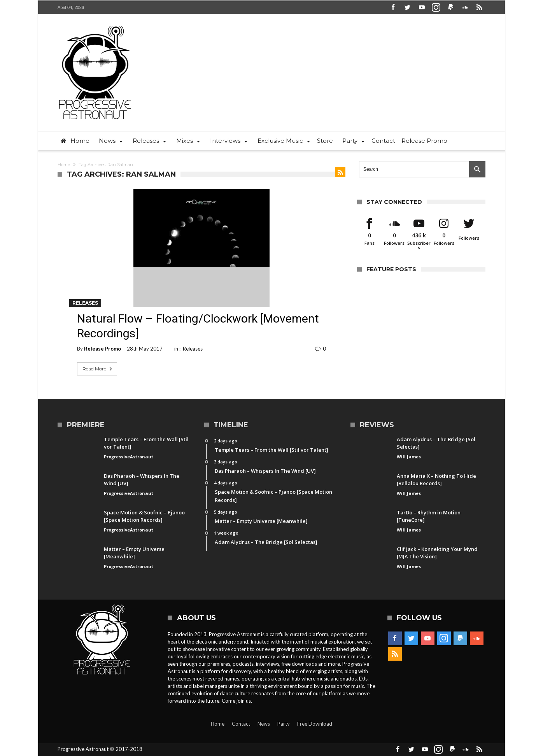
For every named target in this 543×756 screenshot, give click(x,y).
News (264, 724)
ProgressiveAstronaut (129, 457)
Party (284, 724)
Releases (85, 303)
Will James (409, 457)
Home (64, 165)
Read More (98, 369)
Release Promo (102, 349)
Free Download (315, 724)
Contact (241, 724)
